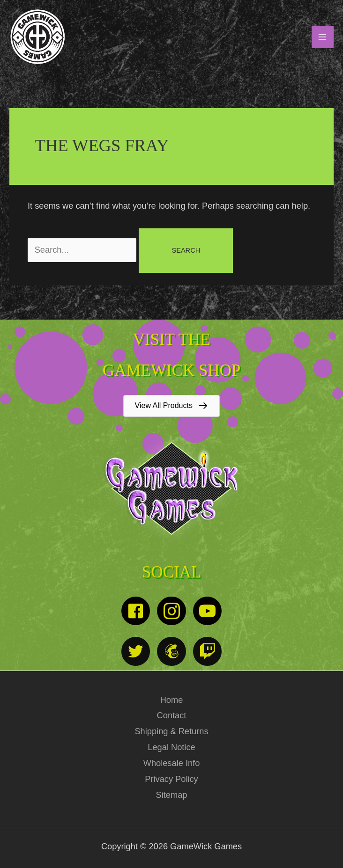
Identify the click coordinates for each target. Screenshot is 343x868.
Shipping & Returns (171, 731)
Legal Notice (171, 747)
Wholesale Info (172, 763)
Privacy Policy (171, 779)
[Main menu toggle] (323, 37)
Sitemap (172, 795)
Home (172, 700)
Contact (172, 715)
